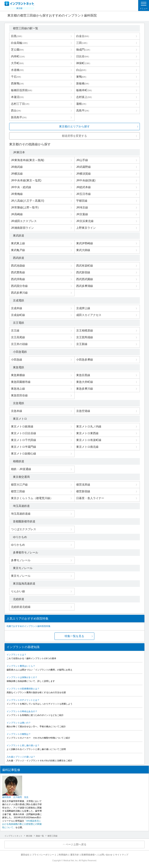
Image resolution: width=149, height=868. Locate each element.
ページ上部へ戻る (76, 844)
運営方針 (75, 855)
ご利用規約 (62, 855)
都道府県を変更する (74, 136)
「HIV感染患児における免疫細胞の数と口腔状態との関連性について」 (22, 824)
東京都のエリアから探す (74, 126)
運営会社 (25, 855)
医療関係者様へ (89, 855)
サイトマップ (122, 855)
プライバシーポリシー (43, 855)
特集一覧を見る (74, 636)
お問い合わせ (106, 855)
